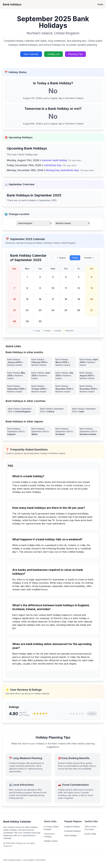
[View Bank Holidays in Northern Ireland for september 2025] (89, 432)
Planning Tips (75, 54)
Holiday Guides (51, 841)
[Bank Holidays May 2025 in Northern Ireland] (17, 376)
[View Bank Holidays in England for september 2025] (17, 432)
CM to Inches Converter (91, 828)
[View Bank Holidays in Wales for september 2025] (41, 432)
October (89, 258)
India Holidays (71, 835)
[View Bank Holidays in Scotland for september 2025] (65, 432)
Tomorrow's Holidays (49, 835)
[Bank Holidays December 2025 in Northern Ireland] (89, 389)
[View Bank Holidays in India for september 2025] (85, 410)
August (61, 258)
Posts (100, 4)
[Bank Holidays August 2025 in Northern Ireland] (89, 376)
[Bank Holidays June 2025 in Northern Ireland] (41, 376)
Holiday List (53, 54)
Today (75, 258)
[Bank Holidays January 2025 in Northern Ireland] (17, 362)
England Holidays (72, 827)
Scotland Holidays (73, 831)
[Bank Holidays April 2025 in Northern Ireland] (89, 362)
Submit (92, 714)
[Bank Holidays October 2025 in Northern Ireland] (41, 389)
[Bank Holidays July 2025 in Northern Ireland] (65, 376)
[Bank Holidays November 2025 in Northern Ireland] (65, 389)
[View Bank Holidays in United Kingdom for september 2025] (21, 410)
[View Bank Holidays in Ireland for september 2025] (53, 410)
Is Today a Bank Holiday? (51, 828)
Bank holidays (12, 4)
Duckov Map (90, 834)
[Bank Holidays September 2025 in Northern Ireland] (17, 389)
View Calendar (31, 54)
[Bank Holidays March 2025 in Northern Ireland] (65, 362)
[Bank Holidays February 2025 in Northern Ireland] (41, 362)
